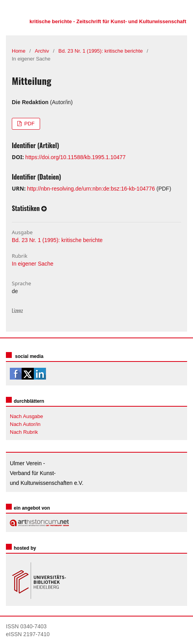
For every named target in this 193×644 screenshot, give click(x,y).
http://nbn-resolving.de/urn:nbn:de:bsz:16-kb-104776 (91, 189)
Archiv (42, 51)
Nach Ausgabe (27, 416)
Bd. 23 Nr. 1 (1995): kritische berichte (101, 51)
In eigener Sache (33, 264)
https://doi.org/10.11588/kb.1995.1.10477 (75, 157)
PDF (29, 124)
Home (19, 51)
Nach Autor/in (25, 424)
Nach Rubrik (24, 432)
